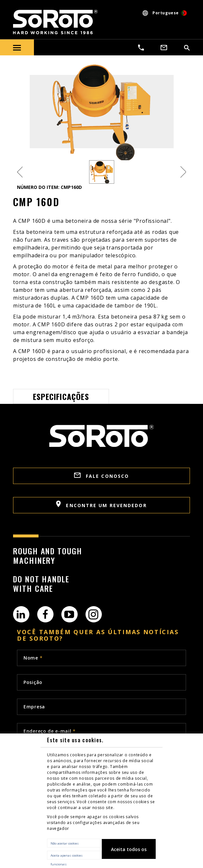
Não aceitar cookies (65, 843)
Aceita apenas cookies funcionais (67, 856)
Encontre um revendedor (101, 505)
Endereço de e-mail (50, 731)
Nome (33, 658)
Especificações (61, 396)
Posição (33, 682)
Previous (20, 172)
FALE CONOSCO (101, 476)
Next (183, 172)
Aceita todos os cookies (129, 853)
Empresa (34, 707)
